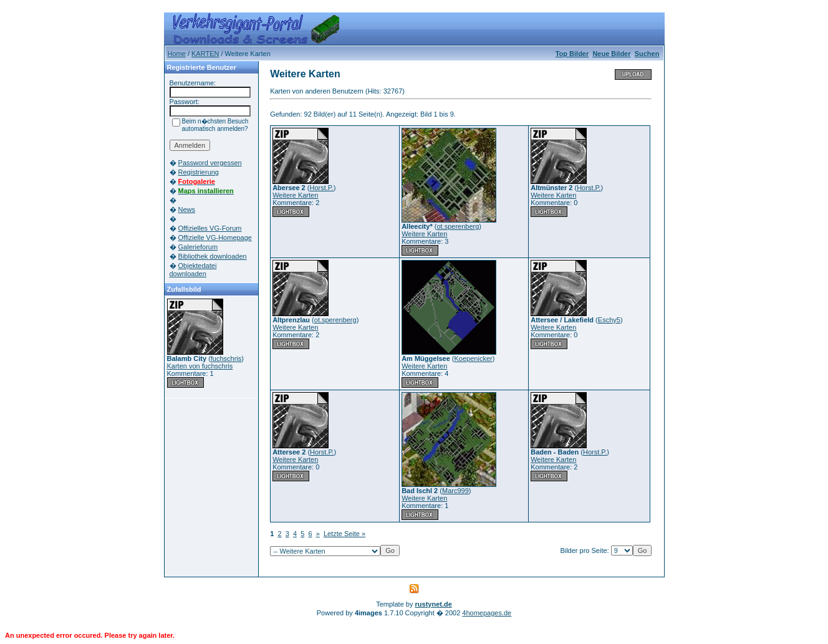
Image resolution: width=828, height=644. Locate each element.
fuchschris (226, 358)
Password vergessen (210, 163)
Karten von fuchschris (200, 366)
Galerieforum (198, 247)
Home (177, 54)
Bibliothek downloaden (213, 256)
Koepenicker (474, 358)
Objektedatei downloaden (193, 270)
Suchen (647, 54)
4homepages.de (487, 613)
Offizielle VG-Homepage (215, 238)
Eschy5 (609, 320)
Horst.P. (321, 188)
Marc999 (455, 491)
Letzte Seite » (344, 534)
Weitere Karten (295, 195)
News (187, 209)
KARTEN (205, 54)
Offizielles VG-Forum (210, 228)
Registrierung (199, 172)
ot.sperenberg (458, 226)
